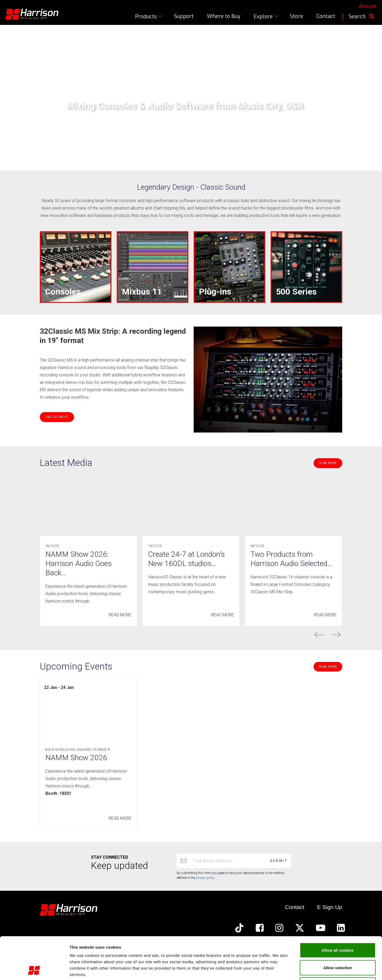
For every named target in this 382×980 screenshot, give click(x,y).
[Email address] (229, 861)
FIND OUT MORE (57, 417)
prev (319, 635)
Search (361, 17)
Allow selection (338, 928)
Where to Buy (224, 16)
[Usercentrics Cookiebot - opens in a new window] (34, 970)
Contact (326, 16)
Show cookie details (283, 970)
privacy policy (205, 878)
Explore (266, 17)
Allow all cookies (338, 910)
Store (297, 16)
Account (368, 6)
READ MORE (328, 463)
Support (184, 16)
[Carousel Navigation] (191, 635)
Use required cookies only (338, 945)
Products (149, 17)
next (336, 635)
